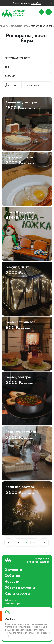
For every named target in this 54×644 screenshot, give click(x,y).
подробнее (36, 3)
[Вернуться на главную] (13, 13)
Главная (4, 26)
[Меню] (49, 12)
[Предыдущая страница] (9, 541)
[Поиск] (41, 12)
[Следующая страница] (44, 541)
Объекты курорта (20, 26)
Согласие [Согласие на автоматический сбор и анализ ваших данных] (10, 627)
